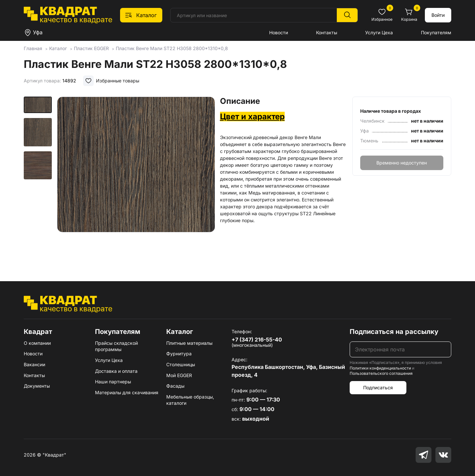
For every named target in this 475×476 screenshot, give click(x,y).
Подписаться (378, 387)
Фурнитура (179, 354)
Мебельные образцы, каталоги (190, 400)
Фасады (175, 386)
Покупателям (436, 32)
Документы (37, 386)
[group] (136, 179)
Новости (279, 32)
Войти (438, 15)
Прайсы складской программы (116, 346)
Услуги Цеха (379, 32)
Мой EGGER (179, 375)
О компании (37, 343)
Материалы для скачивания (127, 392)
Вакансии (34, 364)
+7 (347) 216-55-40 (257, 340)
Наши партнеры (113, 382)
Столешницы (181, 364)
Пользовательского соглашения (381, 373)
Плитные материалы (189, 343)
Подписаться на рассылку (394, 332)
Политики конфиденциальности (380, 368)
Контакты (327, 32)
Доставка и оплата (116, 371)
